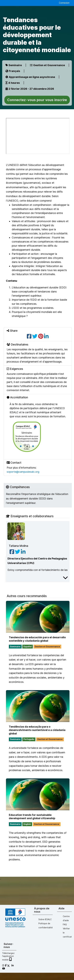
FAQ (65, 924)
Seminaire (14, 65)
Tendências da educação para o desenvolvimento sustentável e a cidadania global (37, 730)
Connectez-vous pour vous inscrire (37, 100)
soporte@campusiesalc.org (23, 472)
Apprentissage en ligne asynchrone (30, 77)
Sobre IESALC (45, 919)
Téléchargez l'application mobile (8, 956)
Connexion (64, 3)
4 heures (13, 83)
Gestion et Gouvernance (47, 65)
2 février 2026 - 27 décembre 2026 (30, 89)
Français (13, 71)
